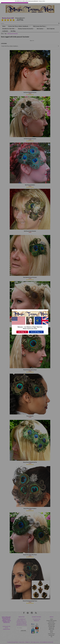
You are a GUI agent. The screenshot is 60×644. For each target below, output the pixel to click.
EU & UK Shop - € (36, 332)
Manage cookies (42, 1)
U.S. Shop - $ (22, 332)
